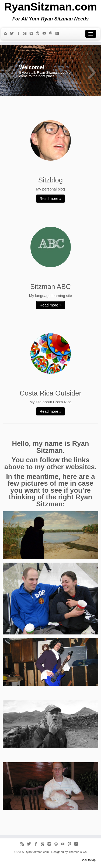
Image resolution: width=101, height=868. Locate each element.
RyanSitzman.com (50, 7)
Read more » (50, 199)
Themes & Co (77, 852)
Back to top (88, 860)
